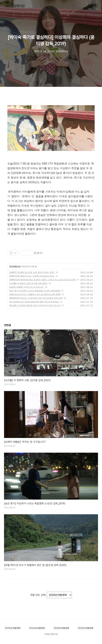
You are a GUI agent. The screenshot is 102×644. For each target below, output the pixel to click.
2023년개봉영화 (61, 628)
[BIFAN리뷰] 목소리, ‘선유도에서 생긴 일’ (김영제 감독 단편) (36, 298)
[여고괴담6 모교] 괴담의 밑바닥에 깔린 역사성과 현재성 (34, 302)
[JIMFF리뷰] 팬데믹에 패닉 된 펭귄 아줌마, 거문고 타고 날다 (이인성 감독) (42, 280)
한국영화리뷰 (15, 266)
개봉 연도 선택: (38, 595)
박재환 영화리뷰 (14, 6)
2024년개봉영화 (37, 628)
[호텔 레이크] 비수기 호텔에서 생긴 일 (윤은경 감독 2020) (35, 294)
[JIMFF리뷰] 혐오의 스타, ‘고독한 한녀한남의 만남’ (32, 276)
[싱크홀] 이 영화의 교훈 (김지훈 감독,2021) (28, 283)
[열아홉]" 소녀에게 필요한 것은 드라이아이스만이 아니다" (35, 305)
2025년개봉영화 (13, 628)
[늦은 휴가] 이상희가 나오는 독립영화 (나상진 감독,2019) (35, 291)
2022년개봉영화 (86, 628)
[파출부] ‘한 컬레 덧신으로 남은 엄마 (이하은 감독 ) (32, 272)
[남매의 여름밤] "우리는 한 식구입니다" (27, 287)
